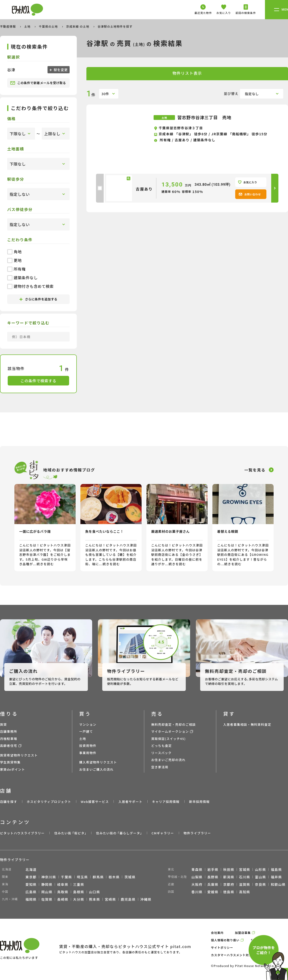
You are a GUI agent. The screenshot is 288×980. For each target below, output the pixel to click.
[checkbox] (100, 188)
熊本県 (95, 899)
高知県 (245, 892)
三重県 (79, 884)
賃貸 (3, 724)
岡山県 (47, 892)
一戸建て (86, 731)
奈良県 (260, 884)
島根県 (79, 892)
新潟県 (229, 877)
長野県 (213, 877)
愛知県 (31, 884)
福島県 (276, 869)
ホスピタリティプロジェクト (49, 802)
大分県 (79, 899)
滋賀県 (245, 884)
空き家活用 (160, 767)
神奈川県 (49, 877)
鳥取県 (63, 892)
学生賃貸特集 (10, 762)
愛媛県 (213, 892)
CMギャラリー (163, 833)
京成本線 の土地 (78, 26)
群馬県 (98, 877)
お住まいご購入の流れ (96, 769)
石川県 (245, 877)
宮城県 (245, 869)
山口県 (95, 892)
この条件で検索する (38, 381)
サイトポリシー (222, 947)
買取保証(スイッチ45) (168, 739)
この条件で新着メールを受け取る (38, 83)
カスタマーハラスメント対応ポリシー (238, 955)
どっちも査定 (162, 746)
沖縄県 (146, 899)
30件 (105, 94)
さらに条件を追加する (38, 299)
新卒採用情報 (199, 802)
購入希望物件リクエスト (98, 762)
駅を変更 (60, 70)
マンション (88, 724)
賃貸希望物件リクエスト (19, 755)
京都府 (229, 884)
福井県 (276, 877)
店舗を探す (9, 802)
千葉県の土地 (49, 26)
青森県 (197, 869)
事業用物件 (88, 753)
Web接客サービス (95, 802)
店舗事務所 (9, 731)
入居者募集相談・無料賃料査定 (247, 724)
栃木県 (114, 877)
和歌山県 (278, 884)
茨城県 (130, 877)
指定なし (252, 94)
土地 (28, 26)
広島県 (31, 892)
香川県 (197, 892)
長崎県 (63, 899)
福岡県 (31, 899)
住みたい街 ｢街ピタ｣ (70, 833)
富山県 (260, 877)
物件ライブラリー (197, 833)
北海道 (31, 869)
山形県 (260, 869)
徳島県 (229, 892)
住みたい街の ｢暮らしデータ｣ (119, 833)
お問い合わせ (250, 194)
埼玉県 (82, 877)
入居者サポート (130, 802)
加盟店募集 (243, 933)
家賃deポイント (12, 769)
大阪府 (197, 884)
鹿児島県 (128, 899)
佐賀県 (47, 899)
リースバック (161, 753)
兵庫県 (213, 884)
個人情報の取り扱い (225, 940)
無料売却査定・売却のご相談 (174, 724)
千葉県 (66, 877)
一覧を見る (255, 470)
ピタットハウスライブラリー (22, 833)
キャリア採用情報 (166, 802)
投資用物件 (88, 746)
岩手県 (213, 869)
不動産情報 (8, 26)
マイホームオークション (170, 731)
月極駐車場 (9, 739)
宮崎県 (110, 899)
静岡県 (47, 884)
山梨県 (197, 877)
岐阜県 (63, 884)
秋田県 (229, 869)
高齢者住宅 (9, 746)
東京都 (31, 877)
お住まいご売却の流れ (168, 760)
